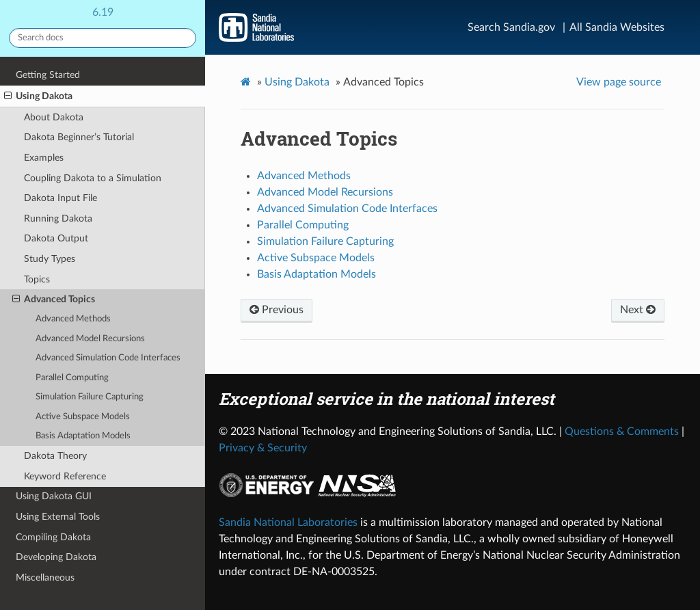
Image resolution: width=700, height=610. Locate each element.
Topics (37, 279)
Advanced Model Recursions (90, 339)
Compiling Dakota (53, 537)
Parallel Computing (72, 378)
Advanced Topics (54, 300)
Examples (44, 158)
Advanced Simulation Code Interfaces (108, 358)
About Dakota (54, 117)
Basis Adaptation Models (83, 436)
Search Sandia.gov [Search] (511, 27)
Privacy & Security (263, 448)
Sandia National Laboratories (288, 522)
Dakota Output (56, 238)
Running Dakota (58, 218)
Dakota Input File (60, 198)
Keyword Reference (65, 476)
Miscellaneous (45, 578)
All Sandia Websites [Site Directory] (617, 27)
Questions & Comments (622, 432)
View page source (619, 82)
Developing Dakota (56, 557)
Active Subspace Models (83, 417)
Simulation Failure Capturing (90, 397)
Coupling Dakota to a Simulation (93, 178)
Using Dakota (38, 96)
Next (638, 310)
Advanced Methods (73, 319)
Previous (277, 310)
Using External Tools (58, 517)
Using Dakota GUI (54, 496)
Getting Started (48, 75)
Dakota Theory (55, 456)
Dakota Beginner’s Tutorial (79, 137)
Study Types (50, 259)
